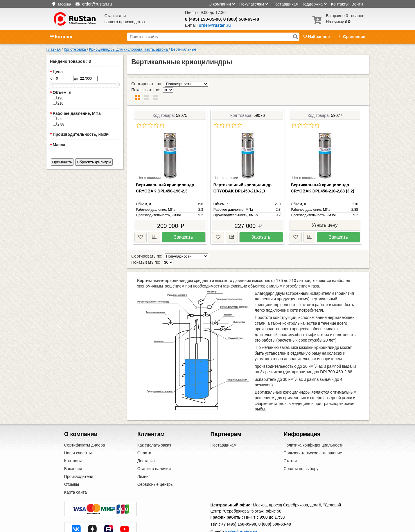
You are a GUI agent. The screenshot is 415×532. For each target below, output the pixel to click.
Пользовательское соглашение (313, 435)
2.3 (58, 119)
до (76, 78)
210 (58, 103)
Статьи (290, 443)
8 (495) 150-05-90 (203, 19)
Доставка (146, 443)
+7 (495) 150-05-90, (239, 506)
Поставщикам (285, 4)
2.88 (59, 124)
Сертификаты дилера (85, 427)
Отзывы (72, 466)
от (52, 78)
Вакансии (73, 451)
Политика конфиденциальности (314, 427)
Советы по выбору (301, 451)
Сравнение (351, 37)
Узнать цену (325, 213)
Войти (357, 4)
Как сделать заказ (154, 427)
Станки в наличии (154, 451)
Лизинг (144, 458)
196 (58, 98)
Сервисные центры (156, 466)
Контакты (340, 4)
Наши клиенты (78, 435)
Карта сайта (76, 474)
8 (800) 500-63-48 (241, 19)
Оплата (144, 435)
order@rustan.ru (241, 514)
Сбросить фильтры (94, 162)
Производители (79, 458)
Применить (62, 162)
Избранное (317, 37)
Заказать (183, 225)
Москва (64, 4)
